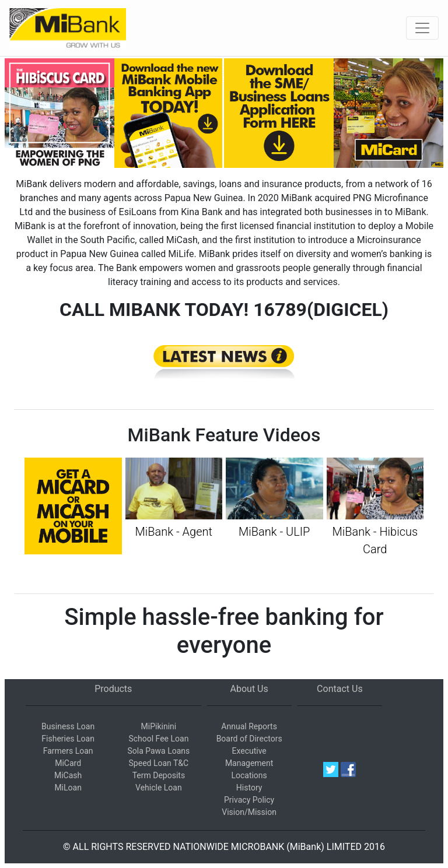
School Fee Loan (158, 739)
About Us (249, 689)
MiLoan (68, 788)
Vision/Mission (249, 812)
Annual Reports (249, 726)
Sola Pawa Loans (158, 751)
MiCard (68, 763)
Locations (249, 775)
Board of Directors (249, 739)
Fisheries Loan (68, 739)
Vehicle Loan (159, 788)
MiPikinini (159, 726)
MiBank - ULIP (274, 532)
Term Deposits (159, 775)
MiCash (68, 775)
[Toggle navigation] (422, 28)
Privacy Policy (249, 800)
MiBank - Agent (174, 532)
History (249, 788)
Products (113, 689)
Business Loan (68, 726)
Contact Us (340, 689)
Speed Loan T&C (159, 763)
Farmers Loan (68, 751)
